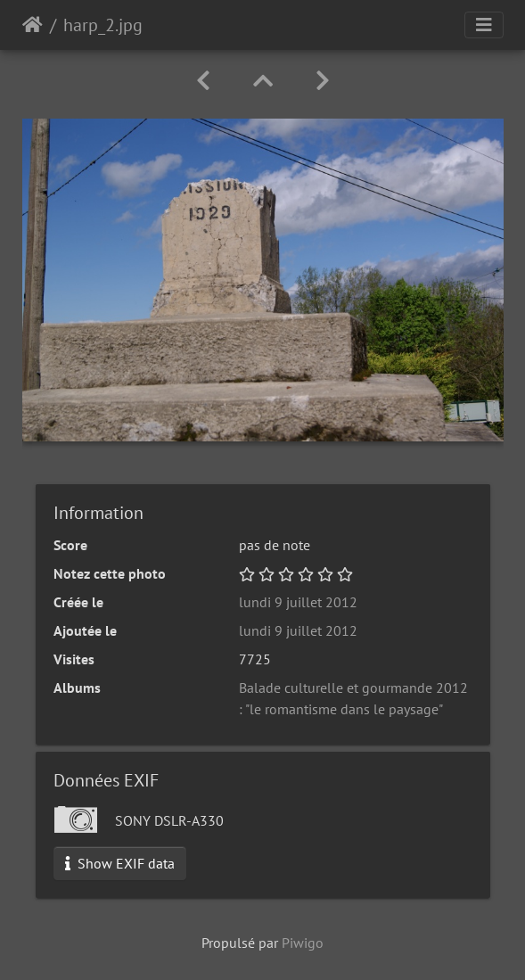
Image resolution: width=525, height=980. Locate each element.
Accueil (33, 25)
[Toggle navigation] (484, 25)
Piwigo (303, 943)
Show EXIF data (120, 863)
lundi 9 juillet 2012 (298, 602)
